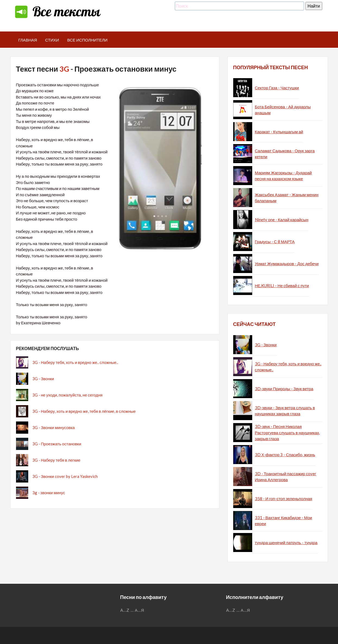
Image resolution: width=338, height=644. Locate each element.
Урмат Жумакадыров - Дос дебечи (287, 264)
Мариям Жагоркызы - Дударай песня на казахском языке (283, 176)
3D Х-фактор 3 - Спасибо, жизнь (285, 455)
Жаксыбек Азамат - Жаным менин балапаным (287, 198)
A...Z (125, 610)
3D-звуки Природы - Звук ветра (284, 389)
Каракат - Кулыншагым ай (279, 132)
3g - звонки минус (49, 493)
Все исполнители (87, 40)
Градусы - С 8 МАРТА (275, 242)
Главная (28, 40)
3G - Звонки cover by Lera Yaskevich (65, 476)
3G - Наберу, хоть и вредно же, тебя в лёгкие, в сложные (84, 411)
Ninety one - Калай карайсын (282, 220)
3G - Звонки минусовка (54, 427)
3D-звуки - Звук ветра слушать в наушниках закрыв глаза (285, 411)
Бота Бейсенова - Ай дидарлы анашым (283, 110)
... (132, 610)
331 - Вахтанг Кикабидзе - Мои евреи (284, 521)
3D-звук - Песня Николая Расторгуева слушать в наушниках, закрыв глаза (288, 432)
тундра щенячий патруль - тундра (286, 543)
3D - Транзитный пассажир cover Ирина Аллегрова (286, 477)
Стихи (52, 40)
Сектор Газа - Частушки (277, 88)
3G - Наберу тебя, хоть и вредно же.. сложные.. (75, 362)
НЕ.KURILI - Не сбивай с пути (282, 285)
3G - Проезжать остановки (57, 444)
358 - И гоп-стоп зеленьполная (284, 499)
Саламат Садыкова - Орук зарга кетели (285, 154)
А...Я (140, 610)
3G (64, 69)
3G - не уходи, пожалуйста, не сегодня (67, 395)
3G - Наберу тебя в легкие (56, 460)
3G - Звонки (43, 379)
